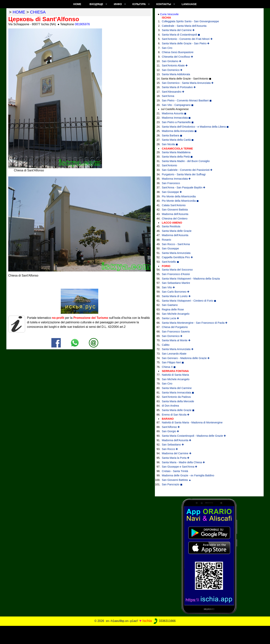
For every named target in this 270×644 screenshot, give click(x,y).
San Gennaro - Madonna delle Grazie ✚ (186, 358)
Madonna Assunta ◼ (174, 113)
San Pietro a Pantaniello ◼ (178, 122)
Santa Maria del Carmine (177, 388)
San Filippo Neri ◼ (173, 362)
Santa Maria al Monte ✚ (176, 340)
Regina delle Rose (173, 309)
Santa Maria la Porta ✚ (176, 458)
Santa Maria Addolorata (176, 74)
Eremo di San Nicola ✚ (176, 415)
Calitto (166, 345)
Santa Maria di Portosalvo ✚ (179, 87)
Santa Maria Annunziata (176, 253)
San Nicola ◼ (170, 144)
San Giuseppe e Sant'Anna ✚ (180, 467)
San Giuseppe (170, 248)
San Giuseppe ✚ (172, 192)
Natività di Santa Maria (175, 375)
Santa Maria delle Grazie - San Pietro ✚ (186, 43)
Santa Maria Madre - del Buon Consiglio (186, 161)
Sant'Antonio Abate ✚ (175, 65)
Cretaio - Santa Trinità (175, 471)
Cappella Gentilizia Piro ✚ (177, 257)
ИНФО (118, 4)
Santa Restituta (171, 226)
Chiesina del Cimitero (175, 219)
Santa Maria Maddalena (176, 152)
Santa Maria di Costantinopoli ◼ (181, 35)
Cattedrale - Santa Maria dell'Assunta (184, 26)
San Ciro (167, 48)
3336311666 (164, 621)
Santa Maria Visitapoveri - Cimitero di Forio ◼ (189, 301)
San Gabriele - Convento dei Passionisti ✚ (187, 170)
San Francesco (171, 183)
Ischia (147, 621)
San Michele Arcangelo (176, 314)
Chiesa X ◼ (169, 367)
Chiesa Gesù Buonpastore (178, 52)
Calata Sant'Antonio (174, 205)
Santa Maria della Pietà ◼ (177, 157)
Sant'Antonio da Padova (176, 397)
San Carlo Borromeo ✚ (176, 292)
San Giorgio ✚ (170, 431)
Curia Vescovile (169, 14)
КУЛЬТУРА (139, 4)
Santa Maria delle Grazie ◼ (178, 410)
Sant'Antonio (169, 165)
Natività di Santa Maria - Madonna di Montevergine (192, 422)
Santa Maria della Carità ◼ (178, 140)
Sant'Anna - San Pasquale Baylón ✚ (184, 187)
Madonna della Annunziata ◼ (179, 131)
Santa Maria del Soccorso (177, 270)
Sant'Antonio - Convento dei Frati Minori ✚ (187, 39)
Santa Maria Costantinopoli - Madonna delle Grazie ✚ (194, 436)
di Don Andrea (170, 406)
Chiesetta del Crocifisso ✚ (177, 57)
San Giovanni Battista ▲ (177, 480)
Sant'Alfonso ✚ (171, 427)
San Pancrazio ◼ (172, 484)
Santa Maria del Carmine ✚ (178, 30)
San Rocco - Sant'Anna (176, 244)
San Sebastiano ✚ (173, 445)
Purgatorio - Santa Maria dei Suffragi (184, 174)
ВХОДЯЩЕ (96, 4)
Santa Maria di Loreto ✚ (176, 296)
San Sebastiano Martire (176, 283)
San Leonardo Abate (174, 354)
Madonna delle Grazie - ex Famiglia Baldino (188, 475)
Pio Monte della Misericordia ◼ (180, 201)
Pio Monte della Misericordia (179, 196)
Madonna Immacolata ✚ (176, 179)
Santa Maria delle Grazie (177, 231)
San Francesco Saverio (176, 332)
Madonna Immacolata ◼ (176, 118)
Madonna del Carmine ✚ (177, 453)
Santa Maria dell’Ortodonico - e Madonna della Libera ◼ (195, 127)
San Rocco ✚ (170, 449)
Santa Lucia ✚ (170, 318)
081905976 (82, 24)
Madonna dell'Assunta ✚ (177, 440)
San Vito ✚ (168, 287)
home (19, 12)
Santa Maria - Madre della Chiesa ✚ (183, 462)
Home (77, 4)
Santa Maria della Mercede (178, 401)
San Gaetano (170, 305)
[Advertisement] (135, 634)
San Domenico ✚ (172, 70)
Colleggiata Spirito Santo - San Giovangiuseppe (190, 21)
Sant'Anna (168, 96)
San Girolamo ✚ (172, 61)
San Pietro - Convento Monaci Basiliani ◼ (187, 100)
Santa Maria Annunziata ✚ (178, 349)
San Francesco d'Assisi (176, 274)
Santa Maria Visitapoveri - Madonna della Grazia (191, 279)
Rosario (166, 240)
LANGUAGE (189, 4)
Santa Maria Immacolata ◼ (178, 393)
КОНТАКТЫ (164, 4)
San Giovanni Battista (175, 210)
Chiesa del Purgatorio (175, 327)
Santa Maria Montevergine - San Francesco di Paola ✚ (195, 323)
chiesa (38, 12)
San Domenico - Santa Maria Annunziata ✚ (188, 83)
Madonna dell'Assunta (175, 214)
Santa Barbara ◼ (172, 135)
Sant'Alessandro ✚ (173, 92)
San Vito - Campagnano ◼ (178, 105)
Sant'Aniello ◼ (170, 262)
